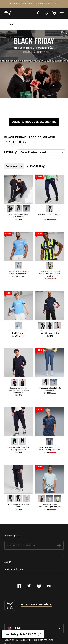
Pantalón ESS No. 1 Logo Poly (50, 214)
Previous (5, 208)
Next (32, 208)
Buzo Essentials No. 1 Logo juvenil (18, 506)
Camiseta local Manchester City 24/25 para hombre (18, 273)
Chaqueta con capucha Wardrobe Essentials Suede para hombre (18, 390)
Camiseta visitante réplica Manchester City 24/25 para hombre (50, 274)
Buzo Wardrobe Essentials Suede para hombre (18, 448)
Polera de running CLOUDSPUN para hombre (50, 506)
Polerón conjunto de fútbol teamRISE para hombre (50, 332)
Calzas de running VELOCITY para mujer (50, 389)
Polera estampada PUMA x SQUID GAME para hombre (50, 448)
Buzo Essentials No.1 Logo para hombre (18, 215)
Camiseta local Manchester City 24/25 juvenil (18, 332)
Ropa (11, 24)
